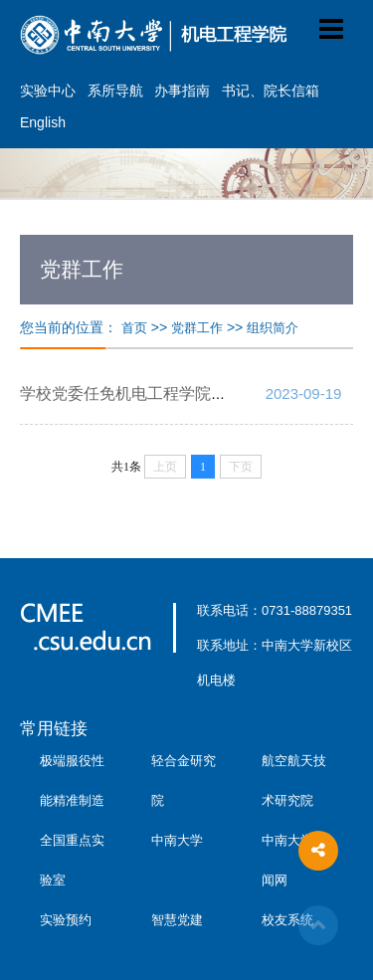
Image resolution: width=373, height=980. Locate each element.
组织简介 (273, 328)
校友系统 (287, 920)
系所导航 (115, 91)
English (43, 122)
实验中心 (48, 91)
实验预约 (66, 920)
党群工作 (197, 328)
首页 (134, 328)
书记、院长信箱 (271, 91)
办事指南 (182, 91)
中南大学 (177, 840)
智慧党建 (177, 920)
